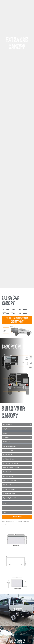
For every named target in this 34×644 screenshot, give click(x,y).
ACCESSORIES (17, 642)
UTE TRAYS (17, 610)
